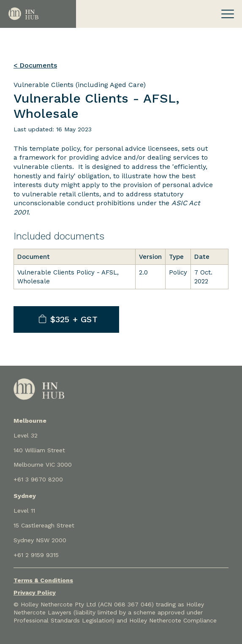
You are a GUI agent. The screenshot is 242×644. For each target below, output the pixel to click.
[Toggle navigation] (228, 14)
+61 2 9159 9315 (36, 555)
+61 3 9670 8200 (38, 479)
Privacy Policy (35, 592)
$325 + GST (68, 319)
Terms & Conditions (43, 580)
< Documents (35, 65)
